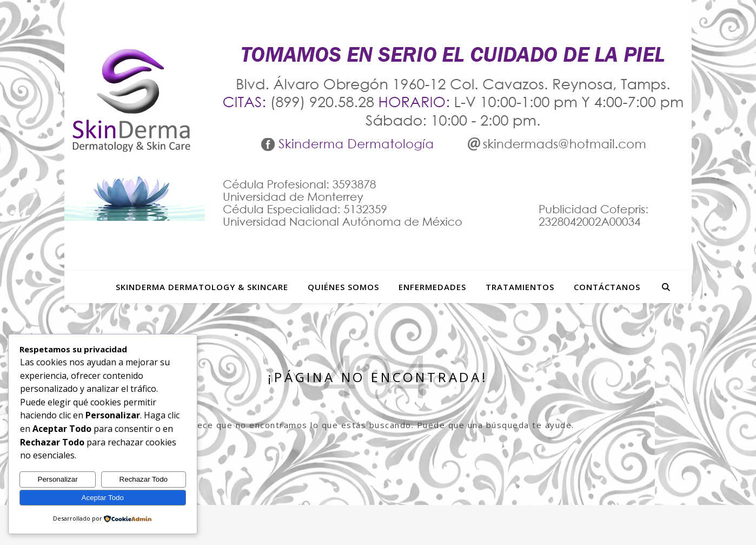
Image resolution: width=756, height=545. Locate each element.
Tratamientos (520, 287)
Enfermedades (432, 287)
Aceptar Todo (103, 498)
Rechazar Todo (144, 479)
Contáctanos (607, 287)
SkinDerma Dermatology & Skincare (202, 287)
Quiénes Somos (343, 287)
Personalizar (58, 479)
